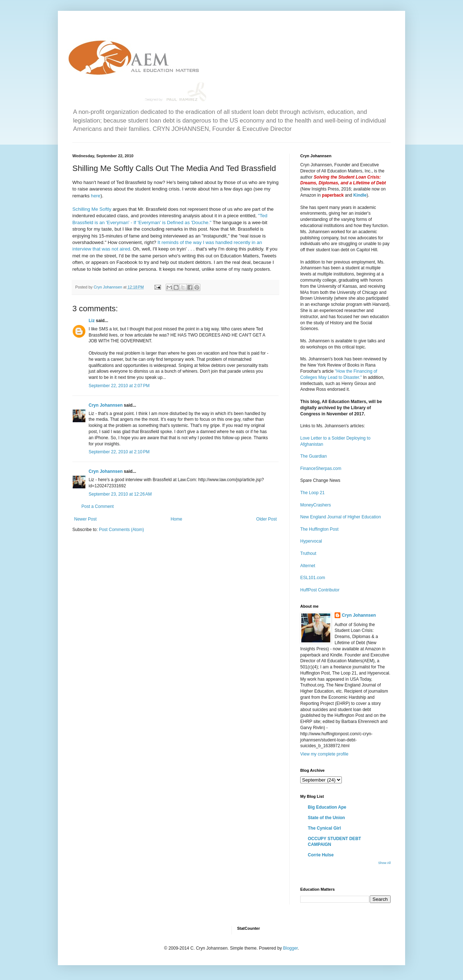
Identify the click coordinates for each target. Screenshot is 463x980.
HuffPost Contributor (320, 590)
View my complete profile (324, 754)
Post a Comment (97, 506)
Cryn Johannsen (106, 405)
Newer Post (85, 519)
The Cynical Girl (324, 828)
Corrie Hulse (321, 855)
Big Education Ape (327, 807)
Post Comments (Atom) (121, 530)
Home (177, 519)
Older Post (266, 519)
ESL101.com (313, 578)
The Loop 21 (312, 493)
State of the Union (326, 818)
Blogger (290, 948)
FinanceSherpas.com (321, 468)
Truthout (308, 553)
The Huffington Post (319, 529)
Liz (92, 321)
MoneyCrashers (316, 505)
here (95, 196)
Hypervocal (311, 541)
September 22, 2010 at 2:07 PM (119, 386)
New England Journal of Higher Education (341, 517)
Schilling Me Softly (92, 209)
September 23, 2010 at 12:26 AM (120, 494)
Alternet (308, 566)
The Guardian (313, 456)
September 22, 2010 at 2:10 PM (119, 452)
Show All (384, 863)
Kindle (360, 195)
